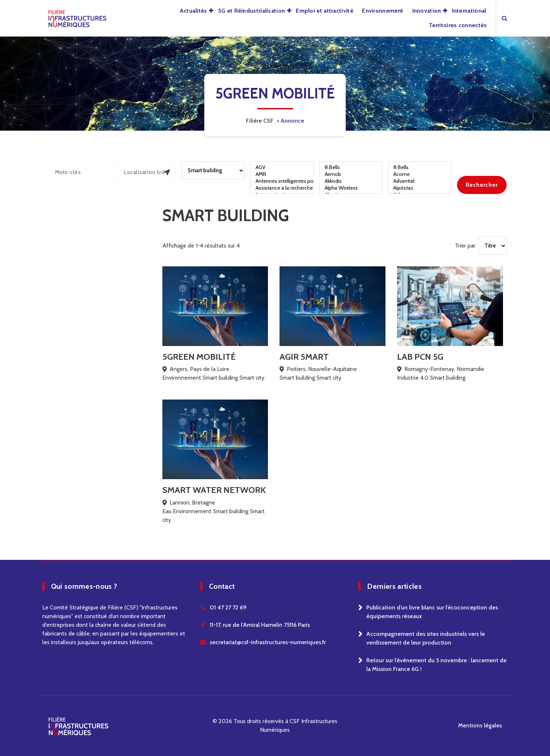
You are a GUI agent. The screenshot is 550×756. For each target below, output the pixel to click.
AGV (282, 167)
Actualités (193, 11)
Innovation (427, 11)
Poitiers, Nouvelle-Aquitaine (322, 369)
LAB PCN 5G (420, 357)
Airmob (351, 174)
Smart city (252, 378)
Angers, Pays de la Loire (199, 369)
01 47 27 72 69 (228, 607)
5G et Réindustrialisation (252, 11)
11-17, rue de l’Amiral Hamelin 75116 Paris (260, 625)
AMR (282, 174)
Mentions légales (480, 725)
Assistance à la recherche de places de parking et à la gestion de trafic (282, 188)
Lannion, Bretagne (192, 502)
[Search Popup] (505, 18)
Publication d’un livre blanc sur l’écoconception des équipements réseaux (432, 612)
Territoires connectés (458, 25)
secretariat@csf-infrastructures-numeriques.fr (268, 642)
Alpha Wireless (351, 188)
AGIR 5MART (304, 357)
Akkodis (351, 181)
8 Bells (351, 167)
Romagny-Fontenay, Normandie (444, 369)
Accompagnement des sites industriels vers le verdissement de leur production (426, 638)
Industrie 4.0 (413, 378)
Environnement (383, 11)
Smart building (220, 378)
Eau (167, 511)
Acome (420, 174)
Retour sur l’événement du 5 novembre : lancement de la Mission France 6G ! (436, 665)
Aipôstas (420, 188)
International (469, 11)
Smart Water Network (214, 490)
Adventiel (420, 181)
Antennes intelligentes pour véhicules (282, 181)
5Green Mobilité (199, 357)
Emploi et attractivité (325, 11)
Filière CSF (260, 121)
